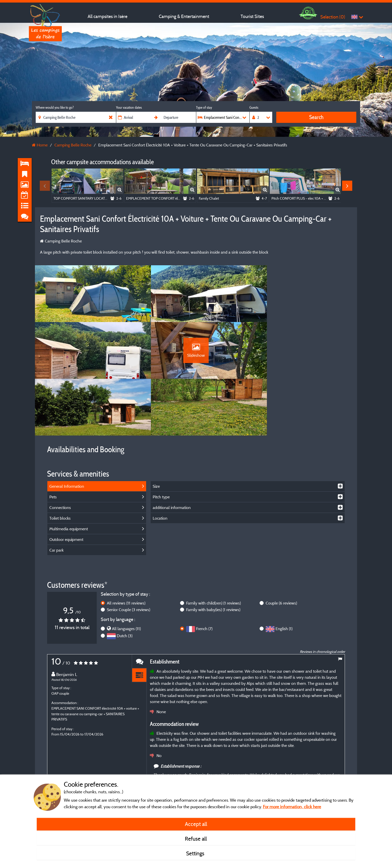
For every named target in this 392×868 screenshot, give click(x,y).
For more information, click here (292, 807)
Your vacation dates (129, 107)
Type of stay (204, 107)
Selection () (333, 17)
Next (347, 186)
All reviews (126, 555)
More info (189, 769)
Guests (254, 107)
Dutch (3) (125, 587)
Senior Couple (129, 561)
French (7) (204, 580)
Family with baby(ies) (213, 561)
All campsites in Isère (107, 16)
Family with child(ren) (213, 555)
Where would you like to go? (55, 107)
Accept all (196, 824)
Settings (196, 853)
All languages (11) (126, 580)
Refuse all (196, 839)
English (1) (284, 580)
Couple (281, 555)
